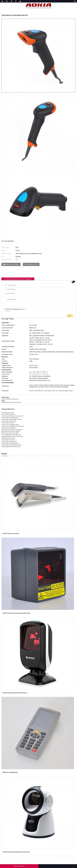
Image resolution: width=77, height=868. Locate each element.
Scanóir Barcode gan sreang (10, 424)
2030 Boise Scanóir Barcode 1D (11, 402)
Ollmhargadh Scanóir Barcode (11, 447)
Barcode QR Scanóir (8, 412)
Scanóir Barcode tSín (8, 423)
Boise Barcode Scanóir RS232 (11, 431)
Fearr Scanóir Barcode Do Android (12, 416)
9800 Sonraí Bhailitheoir (10, 772)
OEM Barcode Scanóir (8, 438)
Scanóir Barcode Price (8, 440)
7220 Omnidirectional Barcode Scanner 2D (16, 852)
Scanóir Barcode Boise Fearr (10, 418)
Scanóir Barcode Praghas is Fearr (12, 419)
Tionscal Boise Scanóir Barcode (11, 435)
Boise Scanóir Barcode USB (10, 433)
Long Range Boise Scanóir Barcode (12, 436)
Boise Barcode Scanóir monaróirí (12, 429)
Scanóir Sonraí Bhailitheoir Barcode (13, 426)
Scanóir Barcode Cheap (9, 421)
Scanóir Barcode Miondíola (10, 443)
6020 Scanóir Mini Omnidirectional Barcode (16, 613)
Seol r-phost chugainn (12, 264)
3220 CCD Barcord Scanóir (10, 399)
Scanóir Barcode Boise (8, 428)
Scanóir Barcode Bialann (9, 441)
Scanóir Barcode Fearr (8, 414)
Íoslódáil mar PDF (32, 264)
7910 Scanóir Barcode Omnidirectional (15, 693)
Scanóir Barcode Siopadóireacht (11, 445)
